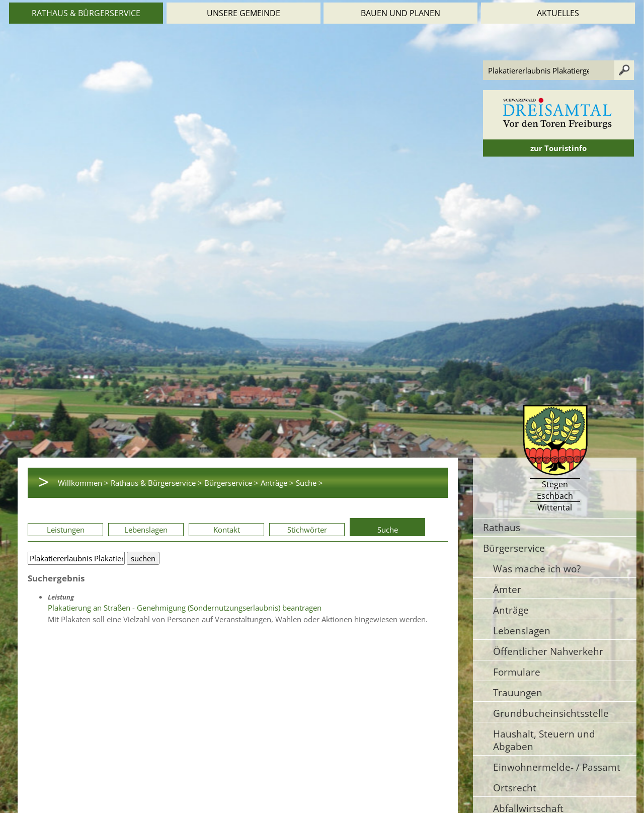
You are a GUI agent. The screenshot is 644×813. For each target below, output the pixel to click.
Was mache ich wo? (537, 569)
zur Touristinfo (558, 148)
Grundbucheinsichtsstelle (551, 713)
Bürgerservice (514, 548)
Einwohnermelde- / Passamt (557, 767)
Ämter (507, 589)
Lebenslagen (146, 530)
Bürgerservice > (231, 483)
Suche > (309, 483)
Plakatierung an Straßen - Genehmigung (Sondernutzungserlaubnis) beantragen (185, 608)
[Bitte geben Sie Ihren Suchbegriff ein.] (76, 558)
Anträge (511, 610)
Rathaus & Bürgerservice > (156, 483)
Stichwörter (307, 530)
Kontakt (227, 530)
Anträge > (277, 483)
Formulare (517, 672)
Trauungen (518, 692)
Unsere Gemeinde (244, 13)
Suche (388, 530)
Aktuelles (558, 13)
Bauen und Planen (400, 13)
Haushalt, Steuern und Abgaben (544, 740)
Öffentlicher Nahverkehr (548, 651)
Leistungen (66, 530)
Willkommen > (83, 483)
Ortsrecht (515, 788)
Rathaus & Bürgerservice (86, 13)
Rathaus (502, 527)
